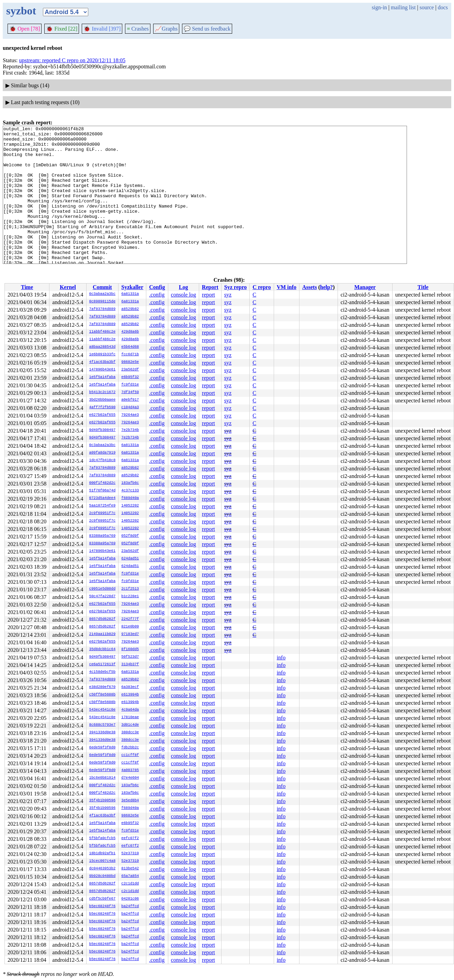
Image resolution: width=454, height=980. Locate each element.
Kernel (68, 287)
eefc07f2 (130, 838)
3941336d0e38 (103, 733)
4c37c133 (130, 491)
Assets (310, 287)
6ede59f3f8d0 (103, 748)
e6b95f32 (130, 377)
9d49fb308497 (103, 430)
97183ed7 (130, 634)
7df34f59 (130, 392)
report (208, 295)
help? (326, 287)
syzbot (21, 11)
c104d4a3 (130, 408)
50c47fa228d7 (103, 597)
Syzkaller (132, 287)
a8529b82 (130, 309)
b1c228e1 (130, 597)
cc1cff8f (130, 755)
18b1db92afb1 (103, 854)
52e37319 (130, 854)
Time (27, 287)
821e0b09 (130, 627)
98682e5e (130, 362)
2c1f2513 (130, 589)
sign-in (379, 7)
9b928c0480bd (103, 876)
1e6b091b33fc (103, 355)
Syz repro (236, 287)
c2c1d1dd (130, 884)
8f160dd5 (130, 649)
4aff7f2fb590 (103, 408)
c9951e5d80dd (103, 589)
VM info (287, 287)
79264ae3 (130, 415)
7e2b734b (130, 430)
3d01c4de (130, 725)
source (427, 7)
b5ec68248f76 (103, 906)
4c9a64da (130, 710)
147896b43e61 (103, 370)
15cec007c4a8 (103, 861)
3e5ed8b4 (130, 801)
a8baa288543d (103, 347)
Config (157, 287)
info (281, 658)
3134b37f (130, 665)
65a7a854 (130, 876)
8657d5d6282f (103, 619)
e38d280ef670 (103, 687)
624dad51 (130, 559)
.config (157, 295)
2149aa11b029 (103, 634)
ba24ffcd (130, 906)
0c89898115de (103, 302)
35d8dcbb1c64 (103, 649)
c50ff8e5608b (103, 695)
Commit (102, 287)
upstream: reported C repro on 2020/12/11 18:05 (72, 60)
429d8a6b (130, 332)
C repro (262, 287)
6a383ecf (130, 687)
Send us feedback (207, 29)
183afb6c (130, 483)
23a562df (130, 370)
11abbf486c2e (103, 332)
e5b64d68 (130, 347)
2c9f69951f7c (103, 513)
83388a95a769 (103, 536)
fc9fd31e (130, 385)
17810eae (130, 717)
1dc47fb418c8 (103, 460)
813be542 (130, 869)
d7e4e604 (130, 778)
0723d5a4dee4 (103, 498)
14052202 (130, 506)
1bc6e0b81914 (103, 778)
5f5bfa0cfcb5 (103, 838)
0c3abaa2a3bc (103, 294)
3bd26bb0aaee (103, 400)
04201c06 (130, 899)
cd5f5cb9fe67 (103, 899)
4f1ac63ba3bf (103, 362)
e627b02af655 (103, 415)
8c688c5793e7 (103, 725)
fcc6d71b (130, 355)
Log (184, 287)
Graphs (166, 29)
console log (184, 295)
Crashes (138, 29)
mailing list (403, 7)
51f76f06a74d (103, 491)
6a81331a (130, 294)
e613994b (130, 695)
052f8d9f (130, 536)
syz (228, 295)
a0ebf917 (130, 400)
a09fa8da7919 (103, 453)
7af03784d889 (103, 309)
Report (210, 287)
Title (423, 287)
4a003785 (130, 770)
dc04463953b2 (103, 869)
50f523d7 (130, 657)
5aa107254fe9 (103, 506)
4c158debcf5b (103, 672)
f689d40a (130, 498)
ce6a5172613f (103, 665)
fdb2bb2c (130, 748)
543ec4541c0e (103, 710)
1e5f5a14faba (103, 377)
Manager (365, 287)
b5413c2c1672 (103, 392)
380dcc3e (130, 733)
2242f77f (130, 619)
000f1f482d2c (103, 483)
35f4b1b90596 (103, 801)
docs (443, 7)
